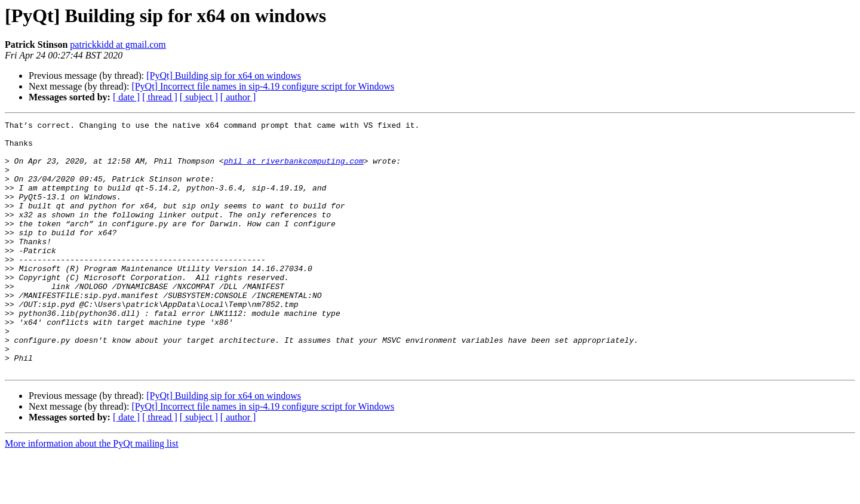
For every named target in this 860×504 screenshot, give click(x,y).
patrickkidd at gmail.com (118, 44)
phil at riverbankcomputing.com (294, 170)
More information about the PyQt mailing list (92, 494)
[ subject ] (199, 97)
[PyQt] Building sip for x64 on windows (224, 76)
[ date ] (126, 97)
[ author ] (238, 97)
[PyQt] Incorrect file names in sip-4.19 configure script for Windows (263, 86)
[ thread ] (160, 97)
